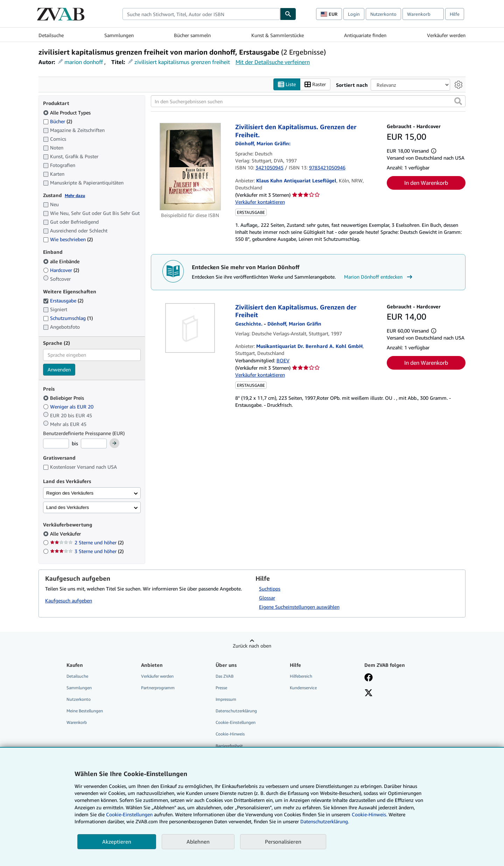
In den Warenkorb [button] (426, 183)
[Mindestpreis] (56, 444)
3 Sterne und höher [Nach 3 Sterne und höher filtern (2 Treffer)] (87, 551)
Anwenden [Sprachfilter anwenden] (59, 369)
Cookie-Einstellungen (129, 814)
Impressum (226, 700)
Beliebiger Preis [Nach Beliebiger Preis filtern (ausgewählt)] (64, 398)
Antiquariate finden (365, 35)
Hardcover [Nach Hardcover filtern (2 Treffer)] (61, 270)
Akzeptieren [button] (117, 841)
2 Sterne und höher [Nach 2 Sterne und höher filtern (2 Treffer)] (87, 543)
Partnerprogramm (158, 688)
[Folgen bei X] (369, 693)
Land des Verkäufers (68, 507)
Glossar (267, 598)
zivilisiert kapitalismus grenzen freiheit (182, 62)
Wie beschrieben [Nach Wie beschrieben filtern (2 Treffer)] (68, 240)
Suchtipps (270, 589)
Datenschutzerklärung (236, 711)
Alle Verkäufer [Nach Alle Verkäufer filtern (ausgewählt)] (66, 534)
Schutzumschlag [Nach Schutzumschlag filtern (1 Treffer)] (68, 318)
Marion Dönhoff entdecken (379, 277)
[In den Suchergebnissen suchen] (308, 102)
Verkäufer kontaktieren (260, 202)
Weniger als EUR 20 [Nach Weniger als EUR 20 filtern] (69, 407)
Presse (221, 688)
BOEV (283, 360)
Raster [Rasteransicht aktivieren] (315, 85)
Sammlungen (119, 35)
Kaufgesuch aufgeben (69, 601)
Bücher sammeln (192, 35)
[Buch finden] (288, 14)
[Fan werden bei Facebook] (369, 678)
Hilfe (455, 14)
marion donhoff (84, 62)
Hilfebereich (301, 676)
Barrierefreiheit (229, 746)
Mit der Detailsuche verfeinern (273, 62)
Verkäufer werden (446, 35)
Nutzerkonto (383, 14)
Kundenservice (303, 688)
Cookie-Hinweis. (369, 814)
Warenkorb (77, 723)
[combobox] (201, 14)
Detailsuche (51, 35)
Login (354, 14)
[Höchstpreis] (94, 444)
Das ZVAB (225, 676)
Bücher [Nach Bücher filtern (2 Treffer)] (58, 121)
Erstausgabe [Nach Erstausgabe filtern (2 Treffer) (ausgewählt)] (63, 301)
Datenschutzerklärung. (325, 821)
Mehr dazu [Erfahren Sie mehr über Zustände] (75, 195)
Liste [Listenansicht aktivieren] (287, 85)
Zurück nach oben (252, 646)
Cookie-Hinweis (230, 734)
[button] (458, 102)
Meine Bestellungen (85, 711)
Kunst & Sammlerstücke (278, 35)
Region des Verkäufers (70, 493)
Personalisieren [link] (283, 841)
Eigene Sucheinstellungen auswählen (299, 607)
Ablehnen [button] (198, 841)
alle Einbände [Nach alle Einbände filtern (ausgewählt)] (62, 261)
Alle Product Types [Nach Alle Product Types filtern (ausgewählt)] (68, 113)
